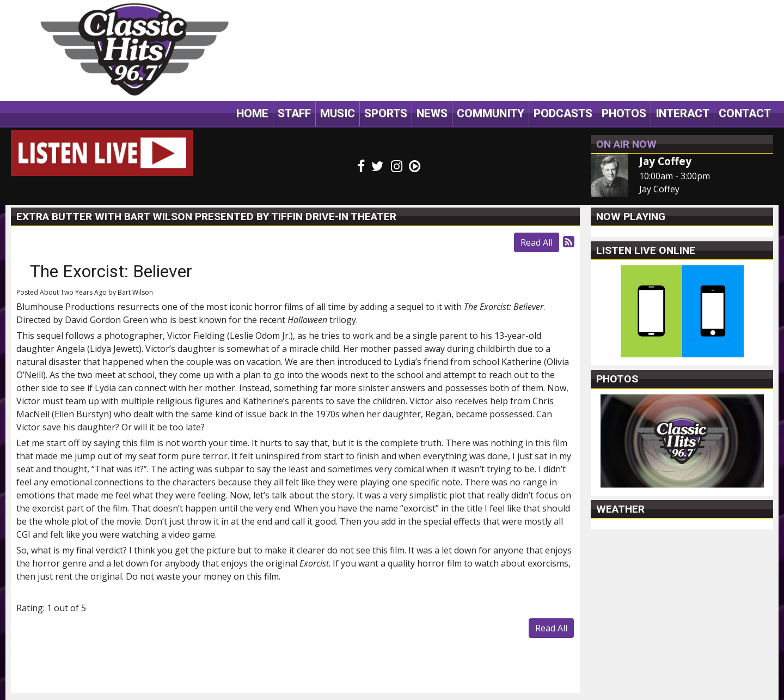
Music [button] (338, 113)
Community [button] (491, 113)
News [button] (432, 113)
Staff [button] (294, 113)
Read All (537, 242)
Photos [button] (624, 113)
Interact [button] (682, 113)
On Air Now (626, 144)
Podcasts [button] (563, 113)
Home (252, 113)
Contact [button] (745, 113)
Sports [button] (386, 113)
